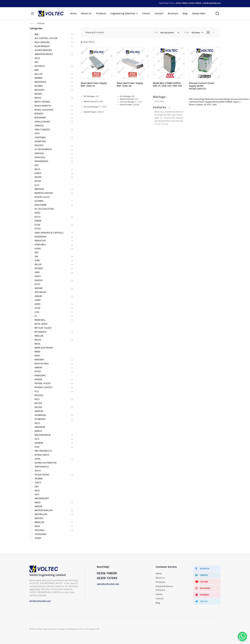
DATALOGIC (38, 157)
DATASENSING (39, 161)
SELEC (35, 423)
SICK (34, 439)
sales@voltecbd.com (108, 584)
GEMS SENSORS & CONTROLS (46, 233)
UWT (34, 487)
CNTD (35, 133)
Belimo (35, 98)
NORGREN (37, 360)
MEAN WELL (38, 320)
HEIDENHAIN (38, 237)
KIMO (35, 272)
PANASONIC (38, 375)
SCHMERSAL (38, 415)
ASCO (35, 58)
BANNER (36, 78)
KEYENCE (36, 268)
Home (73, 14)
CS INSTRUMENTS (41, 149)
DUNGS (35, 173)
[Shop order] (170, 33)
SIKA (34, 447)
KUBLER (36, 296)
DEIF (34, 165)
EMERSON (37, 189)
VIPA (34, 494)
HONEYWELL (38, 245)
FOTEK (35, 229)
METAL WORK (39, 324)
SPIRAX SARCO (39, 455)
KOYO (35, 284)
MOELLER (36, 336)
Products (101, 14)
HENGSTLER (38, 241)
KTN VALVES (38, 292)
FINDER (36, 221)
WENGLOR (37, 522)
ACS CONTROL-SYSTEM (44, 38)
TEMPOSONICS (39, 467)
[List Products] (214, 32)
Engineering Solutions (123, 14)
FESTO (35, 217)
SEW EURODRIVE (40, 435)
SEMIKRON (37, 427)
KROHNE (36, 288)
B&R (34, 70)
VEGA (35, 491)
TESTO (35, 471)
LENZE (35, 304)
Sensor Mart (199, 14)
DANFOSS (37, 153)
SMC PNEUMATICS (41, 451)
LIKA (34, 312)
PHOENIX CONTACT (41, 387)
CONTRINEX (38, 137)
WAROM (36, 506)
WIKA (35, 526)
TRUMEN (36, 479)
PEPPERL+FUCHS (40, 383)
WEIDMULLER (38, 514)
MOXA (35, 344)
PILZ (34, 391)
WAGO (35, 502)
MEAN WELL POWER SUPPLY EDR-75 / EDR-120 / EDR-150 (167, 85)
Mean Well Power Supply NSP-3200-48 (130, 85)
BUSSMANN (38, 118)
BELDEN (36, 94)
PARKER (36, 379)
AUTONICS (37, 66)
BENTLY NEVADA (40, 102)
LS (33, 316)
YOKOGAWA (38, 534)
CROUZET (37, 145)
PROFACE (36, 395)
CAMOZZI (37, 126)
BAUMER (36, 86)
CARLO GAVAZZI (40, 130)
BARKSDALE (38, 82)
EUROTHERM (38, 205)
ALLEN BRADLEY (40, 46)
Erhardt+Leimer (40, 197)
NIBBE (35, 352)
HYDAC (35, 249)
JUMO (35, 260)
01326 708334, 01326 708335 (188, 3)
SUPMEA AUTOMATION (43, 463)
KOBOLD (36, 280)
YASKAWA (37, 530)
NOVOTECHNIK (39, 364)
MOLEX (35, 340)
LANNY (35, 300)
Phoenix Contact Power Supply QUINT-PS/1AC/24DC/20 (202, 86)
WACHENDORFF (39, 498)
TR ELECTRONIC (40, 475)
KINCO (35, 276)
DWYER (36, 177)
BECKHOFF (37, 90)
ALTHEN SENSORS (41, 50)
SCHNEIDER (38, 419)
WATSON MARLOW (41, 510)
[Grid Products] (208, 32)
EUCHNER (36, 201)
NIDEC (35, 356)
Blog (185, 14)
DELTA (35, 169)
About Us (86, 14)
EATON (35, 181)
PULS (35, 399)
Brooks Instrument (41, 110)
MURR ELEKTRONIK (41, 348)
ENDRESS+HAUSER (41, 193)
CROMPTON (38, 141)
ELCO (34, 185)
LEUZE (35, 308)
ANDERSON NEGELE (41, 54)
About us (160, 578)
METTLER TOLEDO (41, 328)
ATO (34, 62)
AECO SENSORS (40, 42)
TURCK (35, 483)
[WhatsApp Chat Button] (242, 636)
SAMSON (36, 411)
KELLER (36, 264)
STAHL (35, 459)
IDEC (34, 253)
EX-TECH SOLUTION (42, 209)
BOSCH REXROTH (40, 106)
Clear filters (89, 42)
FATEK (35, 213)
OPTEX (35, 372)
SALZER (36, 407)
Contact (159, 14)
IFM (34, 256)
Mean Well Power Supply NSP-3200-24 (94, 85)
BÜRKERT (37, 114)
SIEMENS (36, 443)
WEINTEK (36, 518)
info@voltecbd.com (212, 3)
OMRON (36, 368)
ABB (34, 34)
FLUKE (35, 225)
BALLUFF (36, 74)
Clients (146, 14)
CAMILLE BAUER (40, 122)
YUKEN (35, 538)
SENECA (36, 431)
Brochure (173, 14)
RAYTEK (36, 403)
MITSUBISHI (38, 332)
